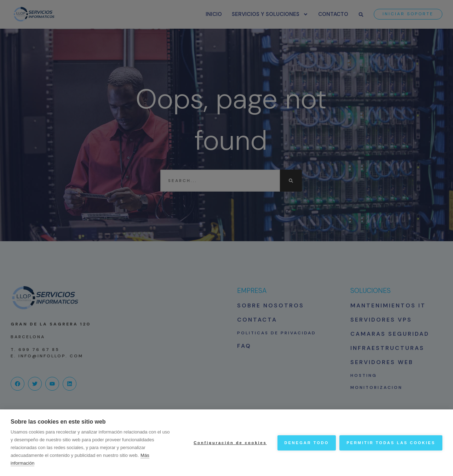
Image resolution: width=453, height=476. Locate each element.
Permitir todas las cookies (391, 443)
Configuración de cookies (230, 443)
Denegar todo (307, 443)
